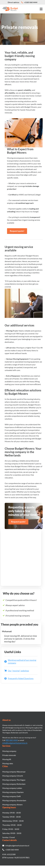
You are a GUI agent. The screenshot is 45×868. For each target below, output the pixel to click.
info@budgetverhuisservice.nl (15, 743)
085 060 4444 (12, 740)
